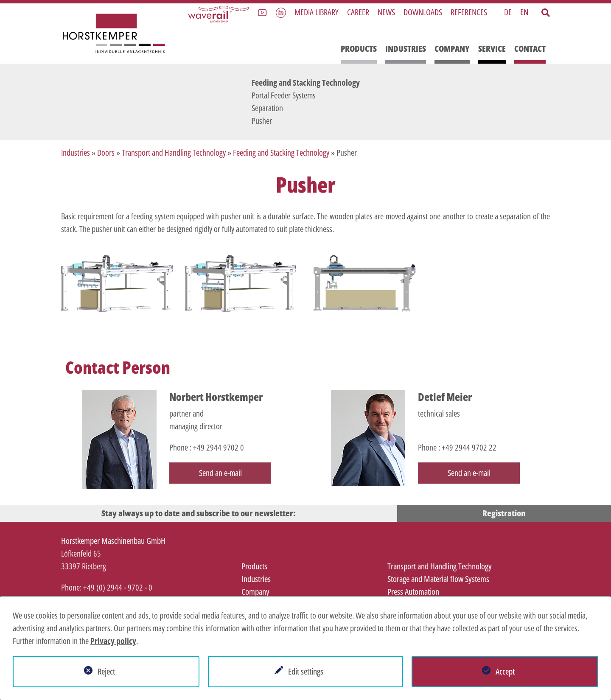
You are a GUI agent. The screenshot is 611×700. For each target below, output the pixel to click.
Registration (504, 513)
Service (492, 49)
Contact (530, 49)
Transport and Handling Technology (174, 153)
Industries (406, 49)
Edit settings (306, 671)
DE (508, 12)
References (469, 12)
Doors (106, 153)
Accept (505, 671)
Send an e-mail (220, 473)
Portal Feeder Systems (284, 95)
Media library (317, 12)
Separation (267, 108)
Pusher (262, 121)
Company (452, 49)
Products (359, 49)
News (386, 12)
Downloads (423, 12)
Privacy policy (113, 641)
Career (358, 12)
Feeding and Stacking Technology (306, 83)
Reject (106, 671)
